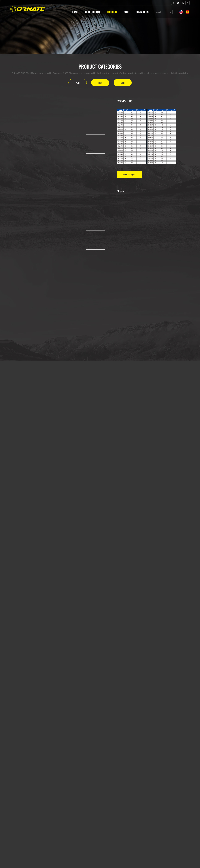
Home (75, 12)
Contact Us (142, 12)
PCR (78, 83)
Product (112, 12)
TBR (100, 83)
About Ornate (92, 12)
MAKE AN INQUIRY (130, 174)
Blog (126, 12)
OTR (123, 83)
